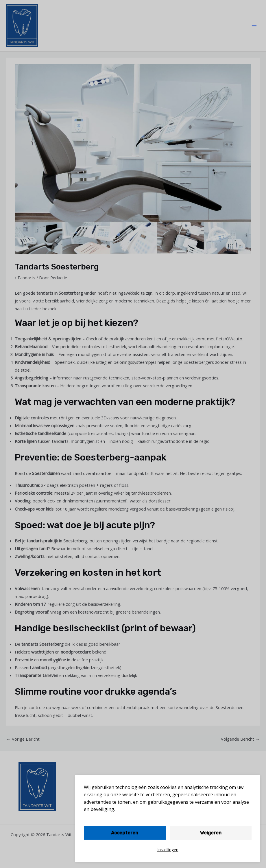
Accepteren (125, 833)
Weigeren (211, 833)
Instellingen (168, 850)
